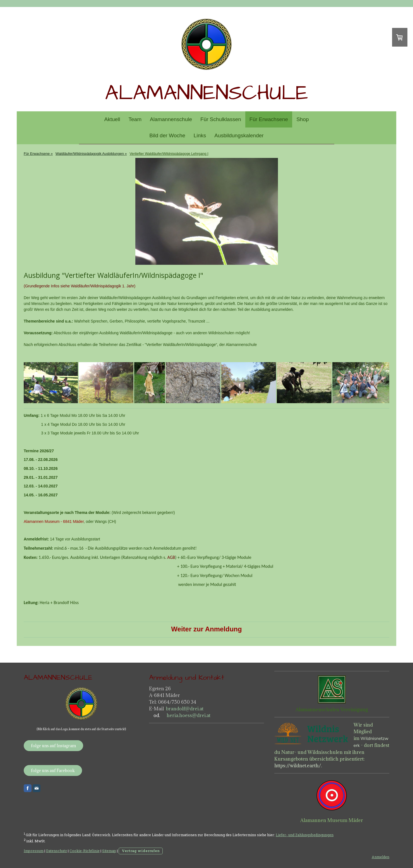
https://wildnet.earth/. (298, 766)
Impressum (34, 851)
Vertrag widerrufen (141, 851)
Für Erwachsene (269, 119)
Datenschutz (57, 851)
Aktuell (112, 119)
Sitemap (109, 851)
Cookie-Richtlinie (85, 851)
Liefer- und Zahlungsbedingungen (305, 835)
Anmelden (380, 857)
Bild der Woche (167, 135)
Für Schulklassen (221, 119)
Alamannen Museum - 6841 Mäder (54, 521)
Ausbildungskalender (239, 135)
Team (135, 119)
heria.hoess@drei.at (188, 715)
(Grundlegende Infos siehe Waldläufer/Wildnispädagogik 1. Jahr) (80, 286)
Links (200, 135)
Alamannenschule (171, 119)
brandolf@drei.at (185, 709)
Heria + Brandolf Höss (59, 603)
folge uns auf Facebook (53, 770)
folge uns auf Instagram (53, 746)
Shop (302, 119)
